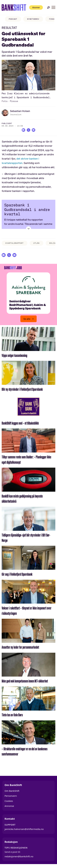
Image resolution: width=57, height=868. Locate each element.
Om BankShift (12, 793)
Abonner (34, 7)
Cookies (9, 803)
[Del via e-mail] (34, 130)
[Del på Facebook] (22, 130)
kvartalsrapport (14, 244)
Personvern (11, 798)
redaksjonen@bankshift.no (19, 858)
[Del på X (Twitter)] (28, 130)
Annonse (9, 808)
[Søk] (48, 7)
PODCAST (10, 19)
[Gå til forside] (12, 8)
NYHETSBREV (30, 19)
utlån (36, 244)
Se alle (27, 321)
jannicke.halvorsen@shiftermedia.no (24, 831)
